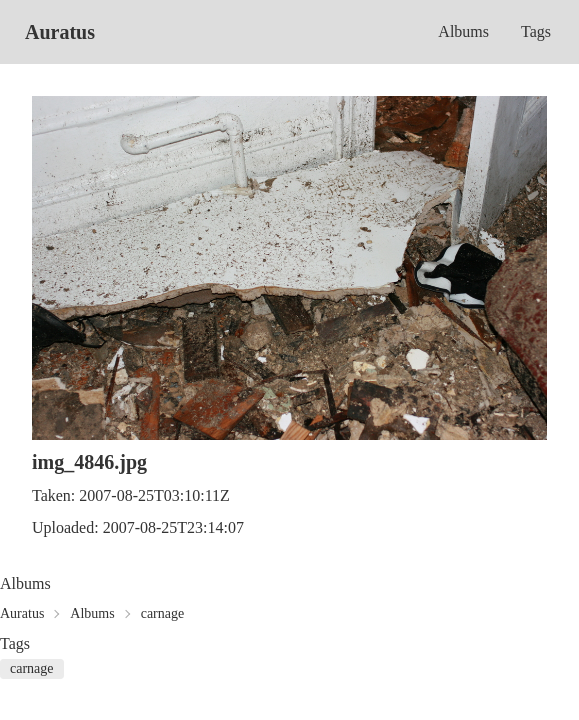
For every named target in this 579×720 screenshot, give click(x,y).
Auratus (60, 32)
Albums (463, 31)
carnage (163, 613)
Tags (536, 31)
